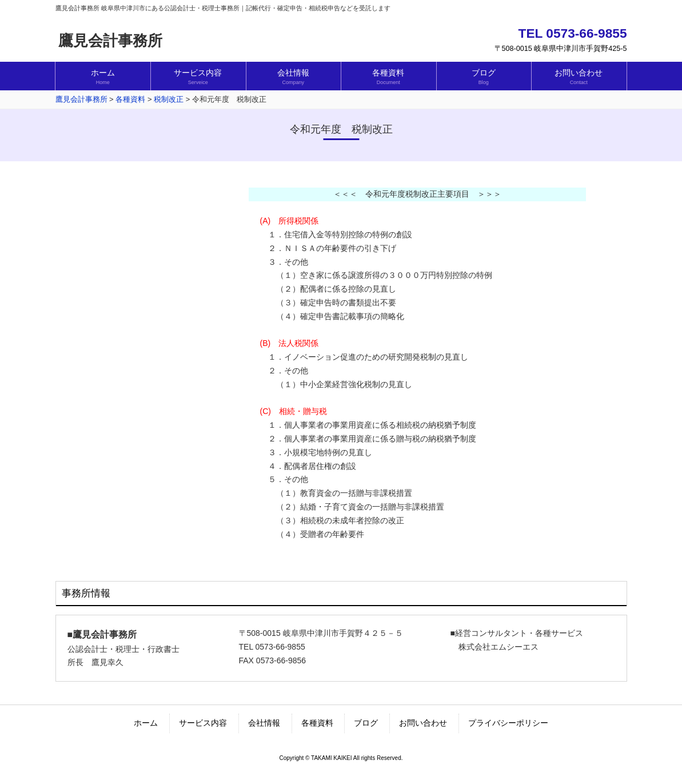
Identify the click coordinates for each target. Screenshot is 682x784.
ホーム (146, 723)
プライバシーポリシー (508, 723)
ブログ (366, 723)
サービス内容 (203, 723)
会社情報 (264, 723)
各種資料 (317, 723)
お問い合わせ (423, 723)
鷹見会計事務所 (110, 41)
